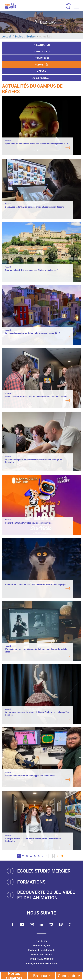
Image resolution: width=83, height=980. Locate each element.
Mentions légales (42, 946)
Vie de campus (41, 51)
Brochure (41, 976)
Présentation (42, 45)
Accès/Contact (41, 78)
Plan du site (41, 941)
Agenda (42, 71)
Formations (42, 58)
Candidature (69, 976)
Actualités (42, 65)
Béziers (31, 36)
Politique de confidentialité (42, 950)
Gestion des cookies (41, 955)
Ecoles (19, 36)
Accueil (7, 36)
